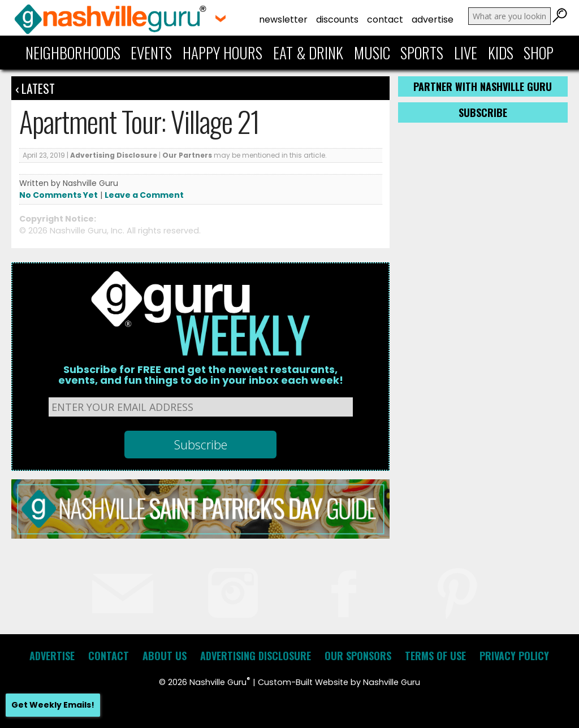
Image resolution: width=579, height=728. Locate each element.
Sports (422, 53)
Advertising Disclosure (114, 155)
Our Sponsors (358, 656)
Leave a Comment (144, 195)
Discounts (337, 19)
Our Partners (187, 155)
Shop (539, 53)
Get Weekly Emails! (53, 705)
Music (372, 53)
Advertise (433, 19)
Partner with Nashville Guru (483, 86)
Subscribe (483, 112)
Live (466, 53)
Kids (501, 53)
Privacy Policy (514, 656)
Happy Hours (222, 53)
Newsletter (283, 19)
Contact (385, 19)
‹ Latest (35, 88)
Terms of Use (435, 656)
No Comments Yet (59, 195)
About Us (165, 656)
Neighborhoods (73, 53)
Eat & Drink (308, 53)
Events (151, 53)
